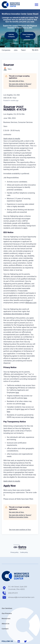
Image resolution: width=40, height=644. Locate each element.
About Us (5, 613)
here (17, 382)
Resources (6, 608)
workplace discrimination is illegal (16, 303)
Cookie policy (24, 542)
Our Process (7, 603)
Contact (5, 618)
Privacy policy (14, 542)
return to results (14, 128)
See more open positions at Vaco (20, 519)
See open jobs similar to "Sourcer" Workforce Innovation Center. (20, 75)
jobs (16, 40)
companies (6, 40)
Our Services (7, 598)
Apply (6, 128)
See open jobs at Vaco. (17, 71)
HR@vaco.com (31, 292)
